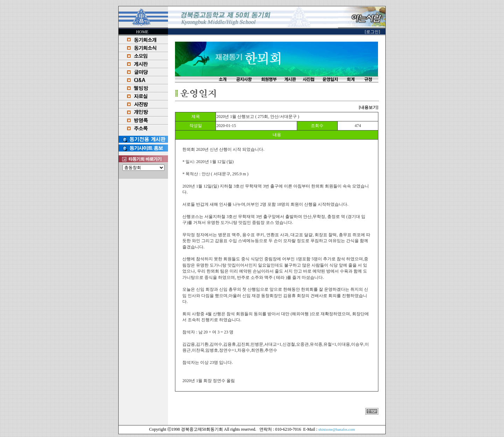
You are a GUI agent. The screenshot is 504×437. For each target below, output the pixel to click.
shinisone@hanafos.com (337, 429)
